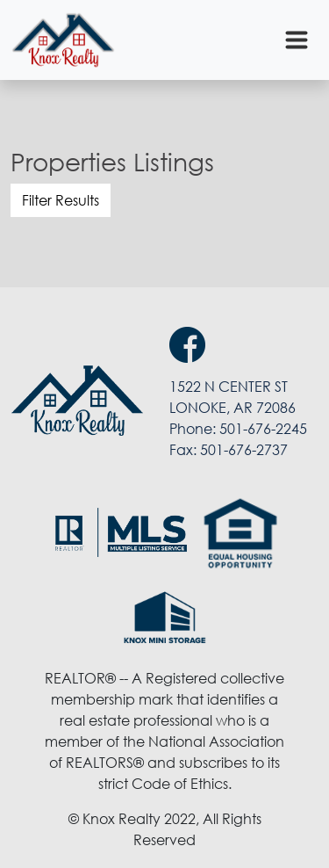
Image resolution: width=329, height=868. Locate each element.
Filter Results (61, 200)
